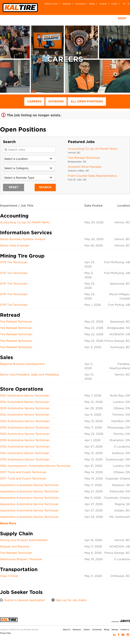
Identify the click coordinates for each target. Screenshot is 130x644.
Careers (34, 101)
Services (71, 18)
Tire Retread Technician (84, 158)
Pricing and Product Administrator (24, 540)
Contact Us (125, 630)
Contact (114, 4)
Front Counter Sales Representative (92, 176)
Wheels (49, 18)
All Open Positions (87, 101)
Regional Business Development (22, 364)
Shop (122, 18)
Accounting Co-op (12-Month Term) (93, 149)
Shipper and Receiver (15, 546)
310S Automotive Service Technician (25, 408)
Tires (31, 18)
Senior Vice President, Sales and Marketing (29, 375)
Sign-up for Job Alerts (69, 600)
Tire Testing (96, 18)
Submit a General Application (22, 600)
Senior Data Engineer (15, 245)
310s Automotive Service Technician (25, 396)
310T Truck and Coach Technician (23, 472)
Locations (103, 4)
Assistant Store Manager (85, 167)
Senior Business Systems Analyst (23, 239)
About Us (67, 630)
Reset (14, 187)
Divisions (56, 101)
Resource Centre (51, 4)
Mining (92, 4)
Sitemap (115, 630)
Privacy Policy (5, 633)
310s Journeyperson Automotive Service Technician (35, 466)
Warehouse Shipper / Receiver (21, 559)
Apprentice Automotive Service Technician (29, 485)
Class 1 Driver (9, 576)
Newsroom (67, 4)
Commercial (80, 4)
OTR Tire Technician (14, 262)
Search (45, 187)
